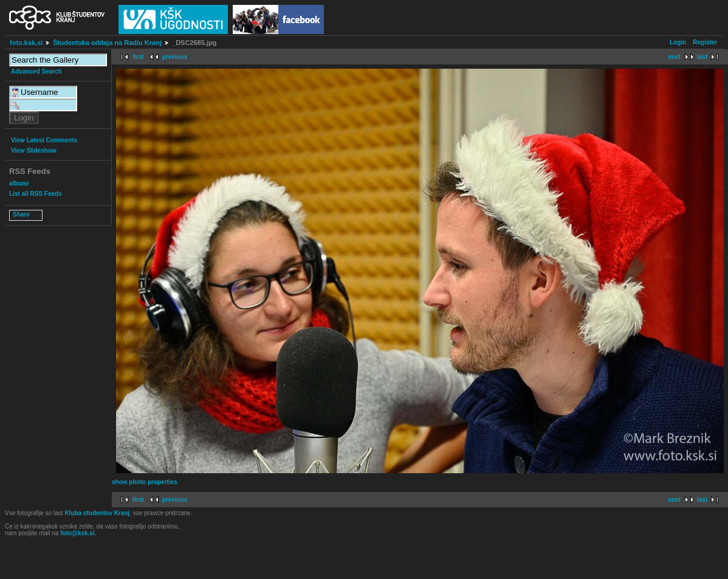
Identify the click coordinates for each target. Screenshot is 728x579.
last (702, 57)
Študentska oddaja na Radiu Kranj (107, 43)
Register (705, 42)
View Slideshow (34, 151)
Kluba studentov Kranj (97, 513)
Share (21, 214)
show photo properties (145, 482)
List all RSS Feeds (36, 194)
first (138, 57)
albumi (19, 183)
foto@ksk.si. (78, 533)
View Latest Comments (44, 140)
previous (175, 57)
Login (678, 42)
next (674, 57)
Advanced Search (36, 71)
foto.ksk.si (26, 43)
